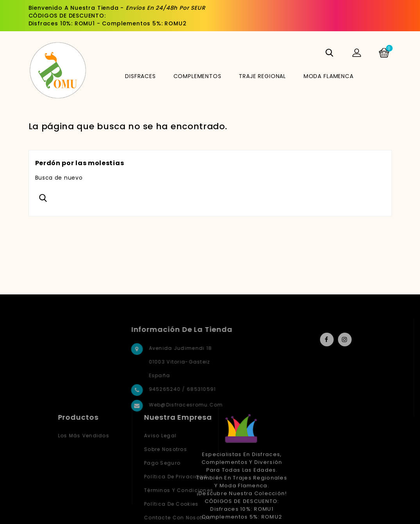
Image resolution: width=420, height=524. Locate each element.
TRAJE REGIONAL (262, 76)
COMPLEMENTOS (197, 76)
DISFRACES (140, 76)
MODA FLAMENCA (329, 76)
